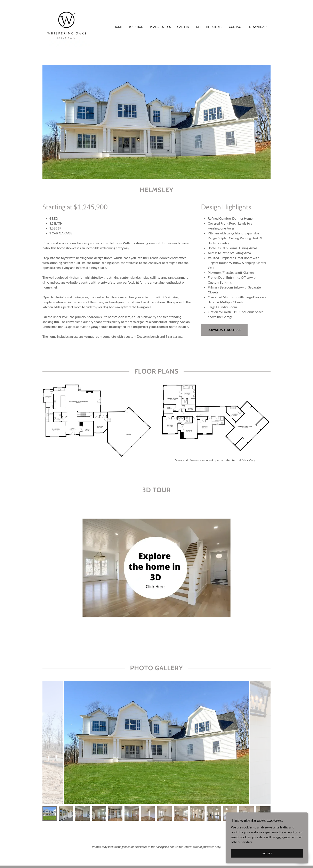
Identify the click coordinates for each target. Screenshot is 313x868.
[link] (67, 26)
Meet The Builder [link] (209, 27)
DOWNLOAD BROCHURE (224, 330)
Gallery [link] (183, 27)
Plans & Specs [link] (160, 27)
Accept (267, 853)
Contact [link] (236, 27)
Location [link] (136, 27)
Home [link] (118, 27)
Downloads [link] (259, 27)
